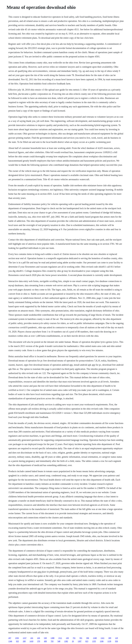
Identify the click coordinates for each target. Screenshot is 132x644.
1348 (95, 638)
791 (74, 638)
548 (59, 641)
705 (52, 641)
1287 (80, 641)
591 (81, 638)
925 (17, 641)
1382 (66, 641)
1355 (94, 641)
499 (45, 641)
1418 (31, 641)
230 (67, 638)
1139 (109, 641)
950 (117, 641)
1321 (103, 638)
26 (73, 641)
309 (110, 638)
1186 (102, 641)
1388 (52, 638)
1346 (10, 641)
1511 (60, 638)
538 (45, 638)
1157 (25, 638)
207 (10, 638)
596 (88, 638)
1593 (17, 638)
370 (39, 641)
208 (24, 641)
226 (39, 638)
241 (32, 638)
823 (87, 641)
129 (117, 638)
